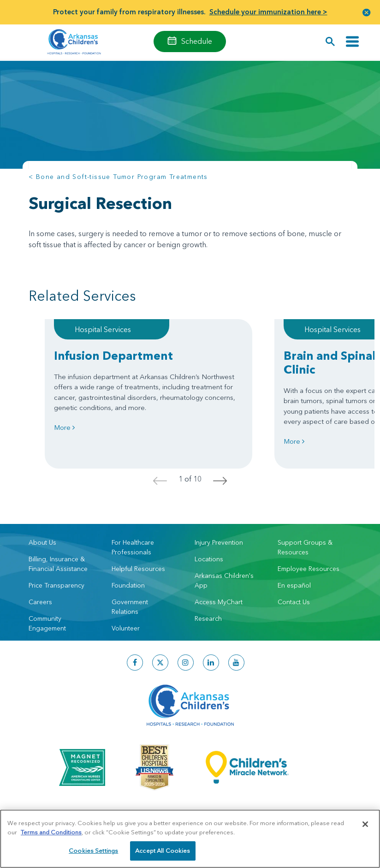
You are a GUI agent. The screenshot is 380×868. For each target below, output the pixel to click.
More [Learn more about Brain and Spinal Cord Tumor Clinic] (294, 441)
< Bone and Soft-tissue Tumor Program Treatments (118, 177)
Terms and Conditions (51, 832)
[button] (367, 12)
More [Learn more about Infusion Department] (64, 427)
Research (208, 618)
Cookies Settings (93, 850)
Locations (209, 559)
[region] (190, 839)
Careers (40, 602)
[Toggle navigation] (352, 42)
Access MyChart (219, 602)
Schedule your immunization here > (268, 12)
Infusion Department (113, 356)
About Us (42, 542)
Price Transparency (56, 585)
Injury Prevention (219, 542)
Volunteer (126, 628)
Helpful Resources (138, 569)
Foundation (128, 585)
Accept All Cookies (163, 850)
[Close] (365, 824)
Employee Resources (309, 569)
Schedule (197, 41)
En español (294, 585)
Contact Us (294, 602)
